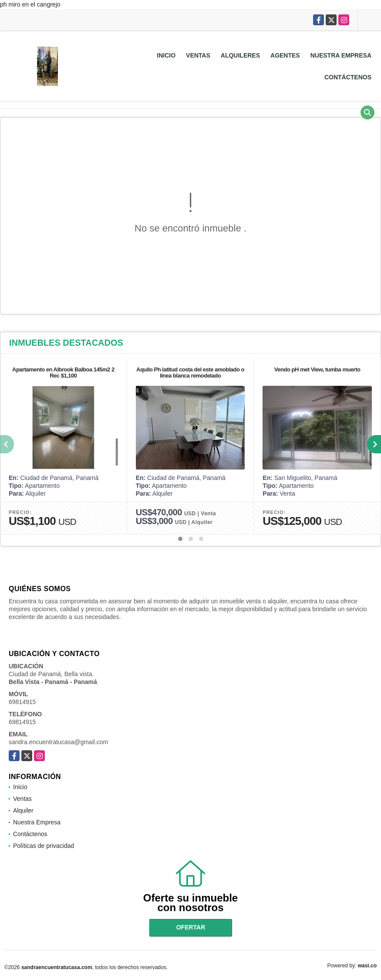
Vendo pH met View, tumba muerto (317, 369)
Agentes (285, 55)
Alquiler (23, 810)
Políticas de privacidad (44, 846)
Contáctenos (348, 77)
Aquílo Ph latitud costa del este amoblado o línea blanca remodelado (190, 373)
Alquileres (240, 55)
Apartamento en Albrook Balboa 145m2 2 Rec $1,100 (63, 373)
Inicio (166, 55)
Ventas (198, 55)
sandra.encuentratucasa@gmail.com (58, 742)
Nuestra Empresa (341, 55)
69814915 (22, 702)
